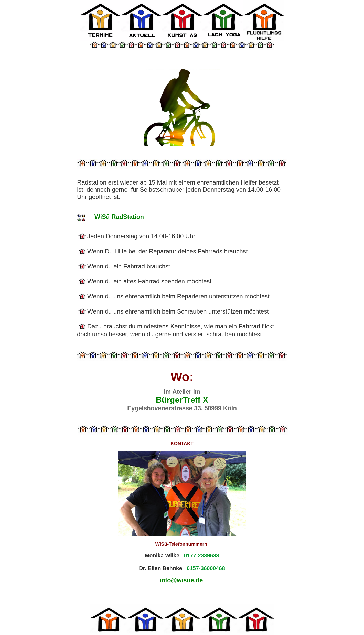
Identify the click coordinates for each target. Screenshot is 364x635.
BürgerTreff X (182, 400)
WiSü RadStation (119, 217)
